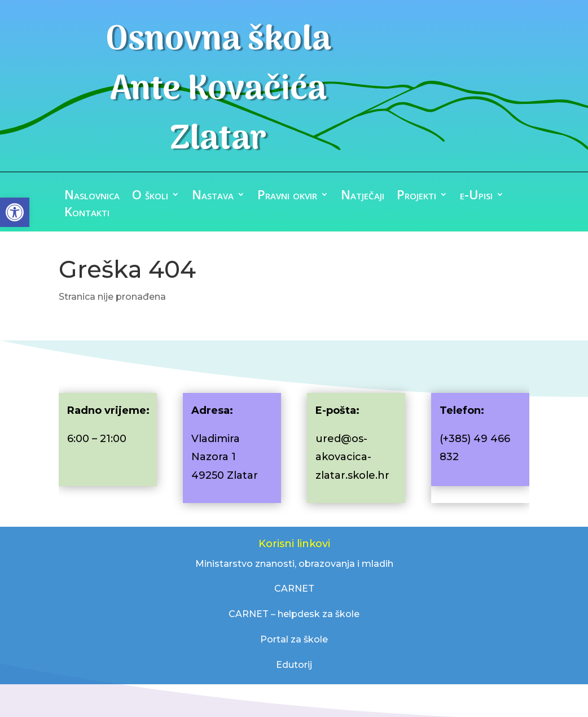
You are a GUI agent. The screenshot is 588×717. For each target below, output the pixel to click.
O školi (150, 196)
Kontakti (87, 213)
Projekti (416, 196)
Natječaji (363, 196)
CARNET (294, 589)
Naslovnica (92, 196)
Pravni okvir (287, 196)
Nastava (213, 196)
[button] (15, 212)
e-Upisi (476, 196)
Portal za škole (294, 639)
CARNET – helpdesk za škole (294, 614)
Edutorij (294, 665)
